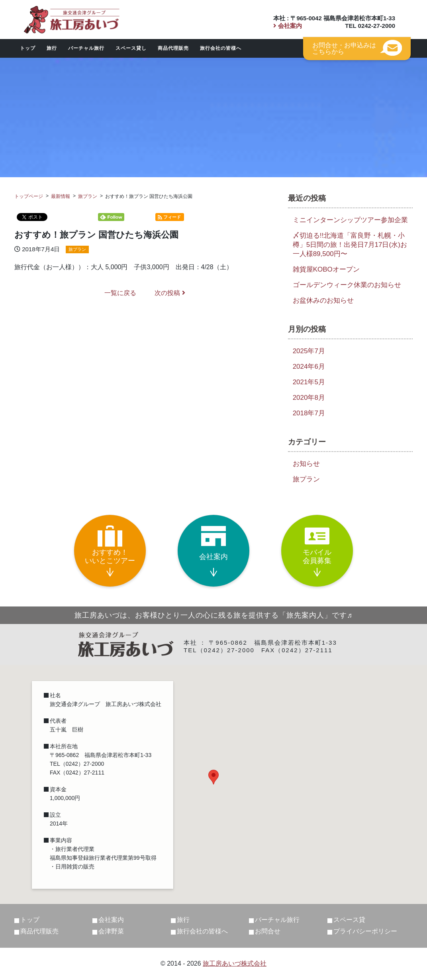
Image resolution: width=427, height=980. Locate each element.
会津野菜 (111, 931)
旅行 (52, 48)
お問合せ (268, 931)
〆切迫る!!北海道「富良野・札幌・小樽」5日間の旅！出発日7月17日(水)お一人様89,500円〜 (350, 245)
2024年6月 (309, 367)
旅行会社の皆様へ (221, 48)
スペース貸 (349, 920)
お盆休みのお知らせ (323, 300)
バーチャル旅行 (86, 48)
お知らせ (306, 464)
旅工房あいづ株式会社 (235, 963)
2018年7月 (309, 413)
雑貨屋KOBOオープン (326, 269)
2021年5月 (309, 382)
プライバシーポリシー (365, 931)
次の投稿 (170, 293)
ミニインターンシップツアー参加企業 (350, 220)
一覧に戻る (120, 293)
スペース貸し (131, 48)
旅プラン (77, 249)
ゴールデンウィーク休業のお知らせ (347, 285)
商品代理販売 (173, 48)
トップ (28, 48)
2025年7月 (309, 351)
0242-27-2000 (377, 26)
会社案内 (288, 26)
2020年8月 (309, 398)
